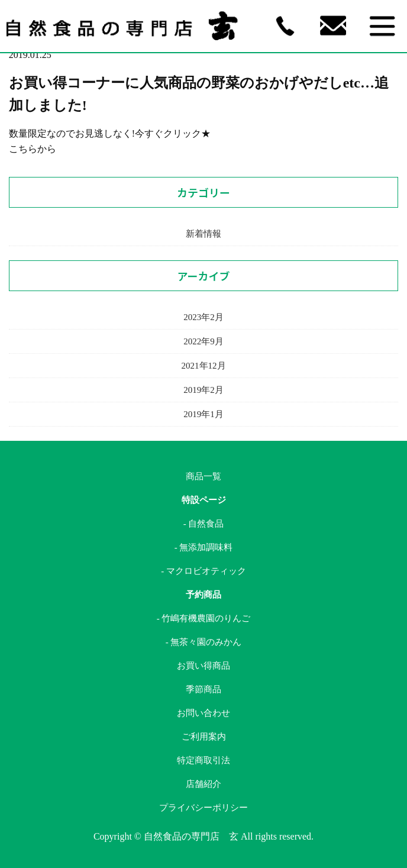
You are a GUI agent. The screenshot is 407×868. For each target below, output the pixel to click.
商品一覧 (204, 476)
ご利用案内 (204, 737)
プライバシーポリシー (204, 808)
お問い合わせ (204, 713)
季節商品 (204, 689)
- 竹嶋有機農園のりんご (204, 618)
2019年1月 (204, 414)
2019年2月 (204, 390)
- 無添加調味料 (204, 547)
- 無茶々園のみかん (204, 642)
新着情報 (204, 234)
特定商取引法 (204, 760)
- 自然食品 (204, 524)
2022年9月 (204, 341)
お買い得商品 (204, 666)
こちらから (33, 149)
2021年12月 (204, 366)
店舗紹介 (204, 784)
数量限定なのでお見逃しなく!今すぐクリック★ (110, 133)
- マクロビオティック (204, 571)
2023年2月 (204, 317)
